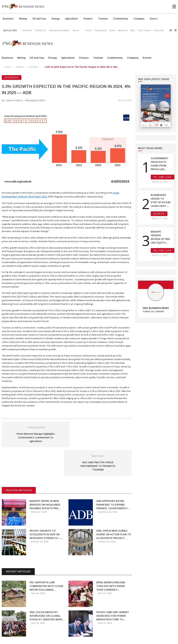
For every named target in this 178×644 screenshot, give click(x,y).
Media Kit (123, 30)
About (75, 30)
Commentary (121, 19)
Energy (56, 19)
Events (154, 19)
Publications (100, 30)
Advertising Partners (59, 30)
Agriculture (71, 19)
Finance (88, 19)
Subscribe (159, 30)
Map (133, 30)
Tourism (103, 19)
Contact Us (40, 30)
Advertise (27, 30)
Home (88, 30)
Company (139, 19)
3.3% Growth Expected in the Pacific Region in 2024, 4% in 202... (82, 67)
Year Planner (144, 30)
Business (8, 19)
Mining (23, 19)
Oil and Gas (39, 19)
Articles (20, 67)
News (112, 30)
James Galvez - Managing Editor (26, 100)
